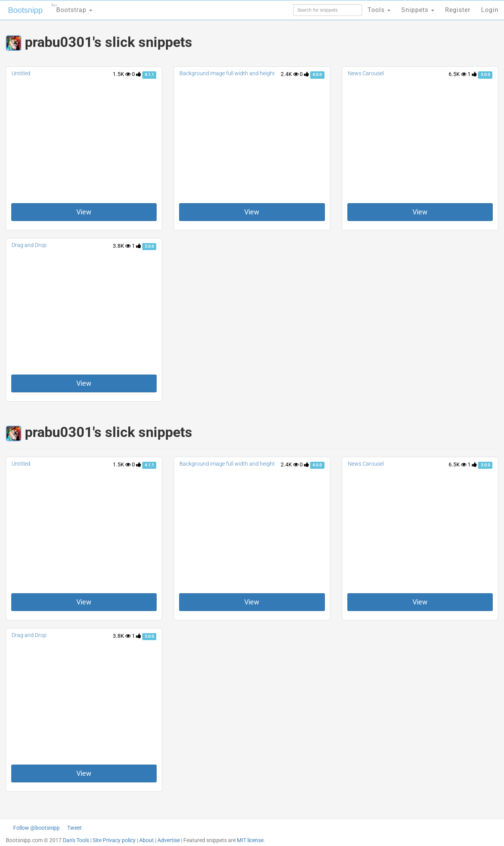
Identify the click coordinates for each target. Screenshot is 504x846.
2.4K (290, 74)
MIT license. (251, 840)
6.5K (457, 74)
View (84, 212)
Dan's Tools (76, 840)
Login (490, 10)
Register (458, 10)
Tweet (74, 828)
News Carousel (366, 73)
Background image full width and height (227, 73)
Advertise (169, 840)
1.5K (122, 74)
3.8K (122, 246)
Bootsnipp (25, 10)
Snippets (418, 10)
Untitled (21, 73)
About (147, 840)
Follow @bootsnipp (36, 828)
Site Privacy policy (114, 840)
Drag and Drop (29, 245)
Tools (379, 10)
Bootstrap (72, 8)
